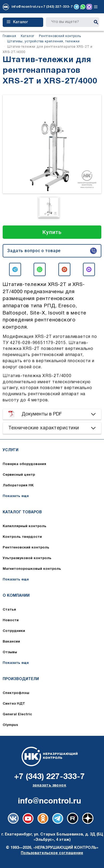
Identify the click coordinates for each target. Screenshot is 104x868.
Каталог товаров (22, 512)
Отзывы (10, 652)
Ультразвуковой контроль (27, 558)
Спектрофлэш (16, 693)
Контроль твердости (22, 537)
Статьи (9, 610)
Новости (11, 620)
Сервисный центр (19, 475)
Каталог (17, 22)
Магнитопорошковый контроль (32, 569)
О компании (16, 596)
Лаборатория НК (18, 486)
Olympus (10, 725)
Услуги (11, 450)
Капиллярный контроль (25, 526)
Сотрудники (14, 631)
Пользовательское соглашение (52, 853)
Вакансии (11, 642)
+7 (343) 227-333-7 (57, 7)
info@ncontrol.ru (26, 7)
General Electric (17, 714)
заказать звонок (49, 786)
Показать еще (16, 496)
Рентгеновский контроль (26, 548)
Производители (21, 679)
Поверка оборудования (24, 464)
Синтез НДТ (14, 704)
